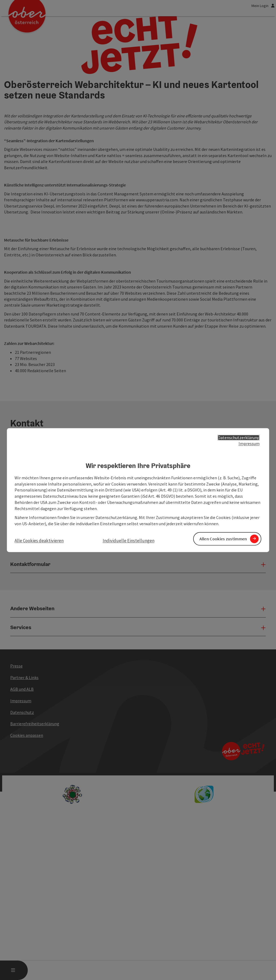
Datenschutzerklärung (239, 438)
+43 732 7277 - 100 (27, 626)
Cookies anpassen (27, 880)
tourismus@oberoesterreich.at (39, 642)
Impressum (249, 444)
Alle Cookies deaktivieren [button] (39, 541)
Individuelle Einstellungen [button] (129, 541)
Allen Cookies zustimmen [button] (223, 539)
